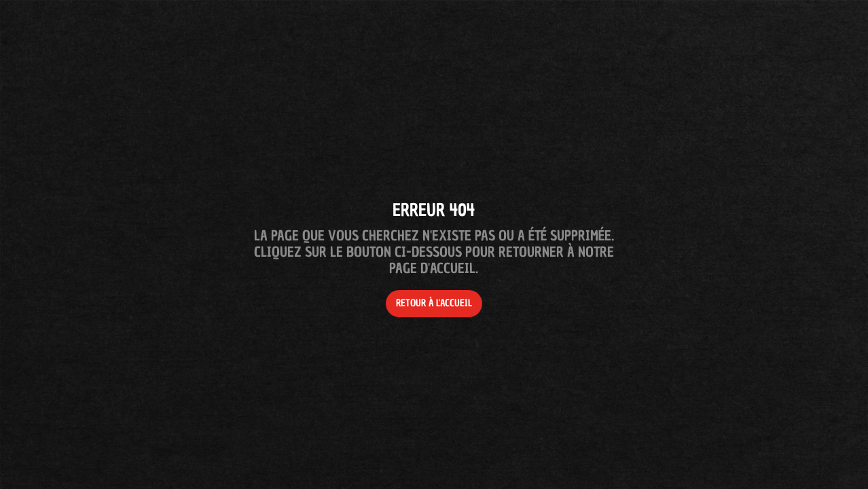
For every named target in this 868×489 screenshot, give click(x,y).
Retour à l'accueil (434, 303)
